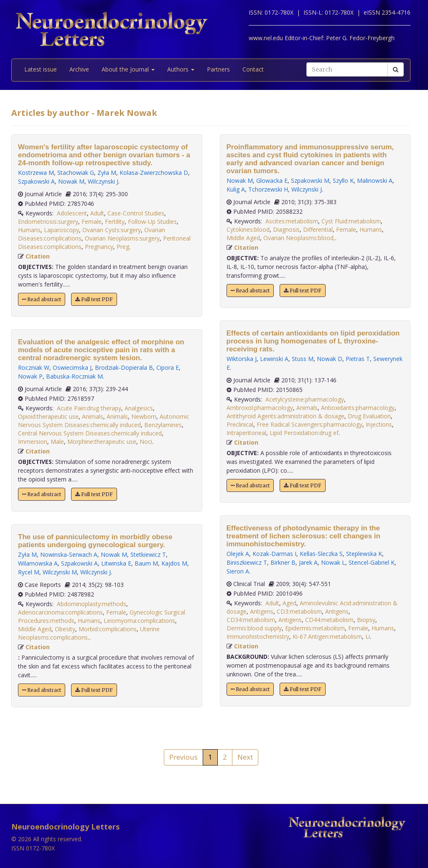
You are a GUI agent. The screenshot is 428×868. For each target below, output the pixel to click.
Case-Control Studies (136, 213)
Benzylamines (163, 425)
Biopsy (366, 620)
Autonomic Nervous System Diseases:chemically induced (104, 421)
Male (57, 442)
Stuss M (303, 359)
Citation (38, 256)
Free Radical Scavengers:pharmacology (310, 424)
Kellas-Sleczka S (321, 554)
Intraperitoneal (246, 433)
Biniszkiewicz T (247, 562)
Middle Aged (35, 629)
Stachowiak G (76, 173)
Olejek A (238, 554)
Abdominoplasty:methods (92, 604)
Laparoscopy (61, 230)
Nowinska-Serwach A (69, 554)
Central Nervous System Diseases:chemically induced (90, 433)
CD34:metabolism (251, 620)
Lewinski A (274, 359)
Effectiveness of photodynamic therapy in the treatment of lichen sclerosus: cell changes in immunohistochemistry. (303, 536)
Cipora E (168, 367)
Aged (289, 603)
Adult (97, 213)
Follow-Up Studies (152, 221)
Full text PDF (94, 299)
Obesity (65, 629)
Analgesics (139, 408)
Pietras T (358, 359)
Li (368, 636)
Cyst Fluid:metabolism (351, 221)
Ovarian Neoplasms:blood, (299, 238)
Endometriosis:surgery (48, 221)
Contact (253, 69)
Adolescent (72, 213)
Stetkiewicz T (148, 554)
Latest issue (41, 69)
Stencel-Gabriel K (372, 562)
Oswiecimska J (72, 367)
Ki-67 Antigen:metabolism (327, 636)
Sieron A (238, 571)
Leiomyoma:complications (139, 621)
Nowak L (333, 562)
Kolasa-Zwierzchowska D (154, 173)
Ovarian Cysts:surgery (112, 230)
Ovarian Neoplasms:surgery (122, 238)
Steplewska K (364, 554)
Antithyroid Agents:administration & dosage (285, 416)
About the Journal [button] (128, 69)
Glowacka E (272, 181)
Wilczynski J (103, 181)
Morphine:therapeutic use (102, 442)
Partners (218, 69)
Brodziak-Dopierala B (124, 367)
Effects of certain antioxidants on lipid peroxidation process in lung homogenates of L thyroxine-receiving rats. (313, 341)
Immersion (33, 442)
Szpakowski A (36, 181)
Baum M (146, 563)
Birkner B (283, 562)
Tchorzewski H (268, 189)
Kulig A (236, 189)
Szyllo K (343, 181)
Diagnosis (286, 229)
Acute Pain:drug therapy (89, 408)
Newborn (144, 416)
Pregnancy (99, 247)
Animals (93, 416)
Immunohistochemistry (258, 636)
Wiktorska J (242, 359)
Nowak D (330, 359)
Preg (123, 247)
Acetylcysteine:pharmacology (305, 399)
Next (245, 757)
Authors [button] (181, 69)
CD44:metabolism (329, 620)
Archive (79, 69)
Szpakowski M (310, 181)
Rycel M (29, 572)
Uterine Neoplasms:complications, (89, 633)
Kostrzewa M (36, 173)
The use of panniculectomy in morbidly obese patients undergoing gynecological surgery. (95, 541)
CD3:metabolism (299, 611)
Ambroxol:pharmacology (260, 408)
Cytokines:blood (248, 229)
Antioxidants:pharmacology (358, 408)
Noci (146, 442)
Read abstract (42, 299)
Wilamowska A (38, 563)
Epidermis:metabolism (315, 628)
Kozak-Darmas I (274, 554)
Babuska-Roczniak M (74, 376)
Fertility (115, 221)
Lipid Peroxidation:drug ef (304, 433)
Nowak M (71, 181)
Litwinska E (116, 563)
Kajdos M (174, 563)
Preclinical (240, 424)
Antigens (262, 611)
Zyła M (107, 173)
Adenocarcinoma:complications (60, 612)
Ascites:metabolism (292, 221)
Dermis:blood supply (254, 628)
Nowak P (30, 376)
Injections (379, 424)
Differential (318, 229)
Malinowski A (375, 181)
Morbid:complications (108, 629)
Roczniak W (34, 367)
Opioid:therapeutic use (48, 416)
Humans (29, 230)
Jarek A (308, 562)
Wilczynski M (60, 572)
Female (92, 221)
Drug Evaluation (369, 416)
